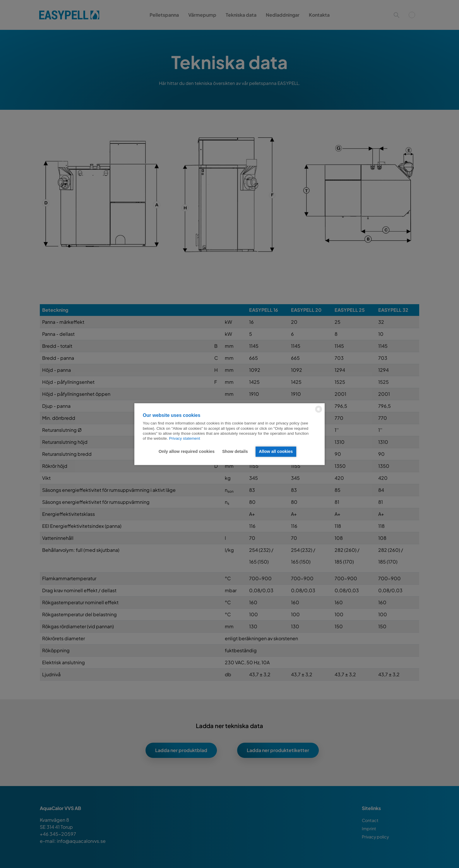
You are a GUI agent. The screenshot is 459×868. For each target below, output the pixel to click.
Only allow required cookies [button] (187, 452)
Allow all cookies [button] (276, 452)
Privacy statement (184, 439)
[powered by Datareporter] (319, 412)
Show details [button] (235, 452)
